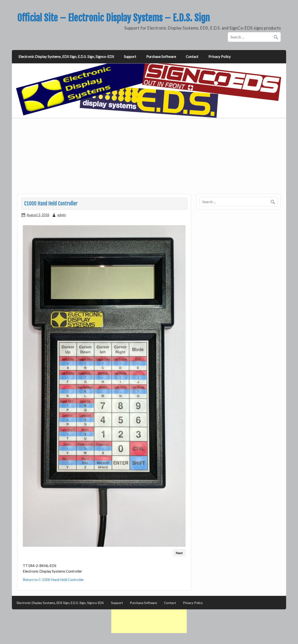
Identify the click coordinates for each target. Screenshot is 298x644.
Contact (192, 57)
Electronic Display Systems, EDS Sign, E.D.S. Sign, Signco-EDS (66, 57)
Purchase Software (161, 57)
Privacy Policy (220, 57)
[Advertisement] (149, 159)
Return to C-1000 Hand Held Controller (53, 580)
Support (130, 57)
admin (62, 215)
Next (179, 553)
